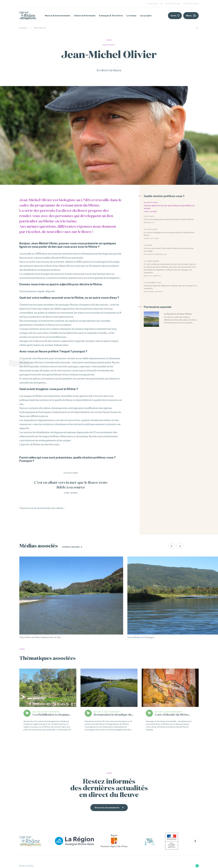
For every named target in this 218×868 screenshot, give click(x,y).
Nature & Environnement (58, 16)
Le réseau (131, 16)
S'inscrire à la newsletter (109, 808)
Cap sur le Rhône (173, 4)
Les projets (146, 16)
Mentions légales (26, 866)
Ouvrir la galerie (72, 547)
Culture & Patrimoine (85, 16)
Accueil (24, 28)
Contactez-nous (191, 4)
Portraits (40, 28)
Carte (175, 16)
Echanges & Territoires (111, 16)
